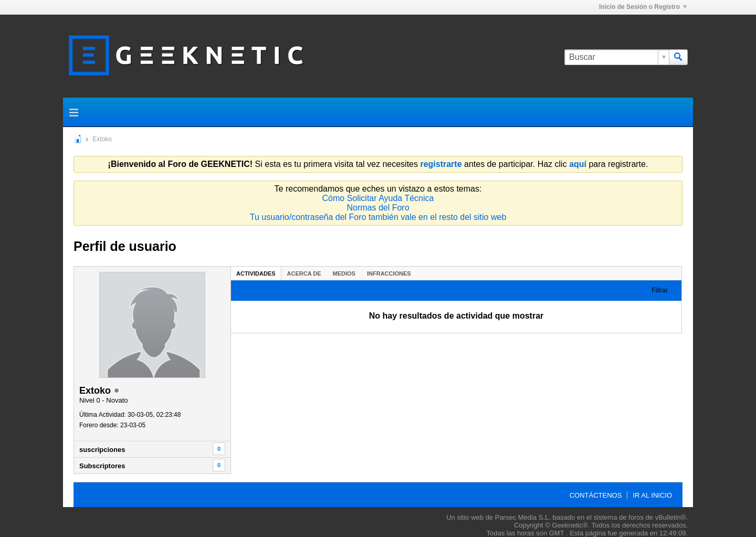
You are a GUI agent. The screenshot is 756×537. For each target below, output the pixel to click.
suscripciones (102, 450)
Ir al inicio (652, 495)
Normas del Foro (378, 208)
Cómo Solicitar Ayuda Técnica (378, 198)
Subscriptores (102, 466)
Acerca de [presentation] (304, 273)
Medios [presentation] (344, 273)
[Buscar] (617, 57)
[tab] (256, 273)
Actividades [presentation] (256, 273)
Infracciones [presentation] (389, 273)
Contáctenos (596, 495)
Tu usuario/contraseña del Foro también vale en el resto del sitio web (378, 217)
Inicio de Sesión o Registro (643, 7)
